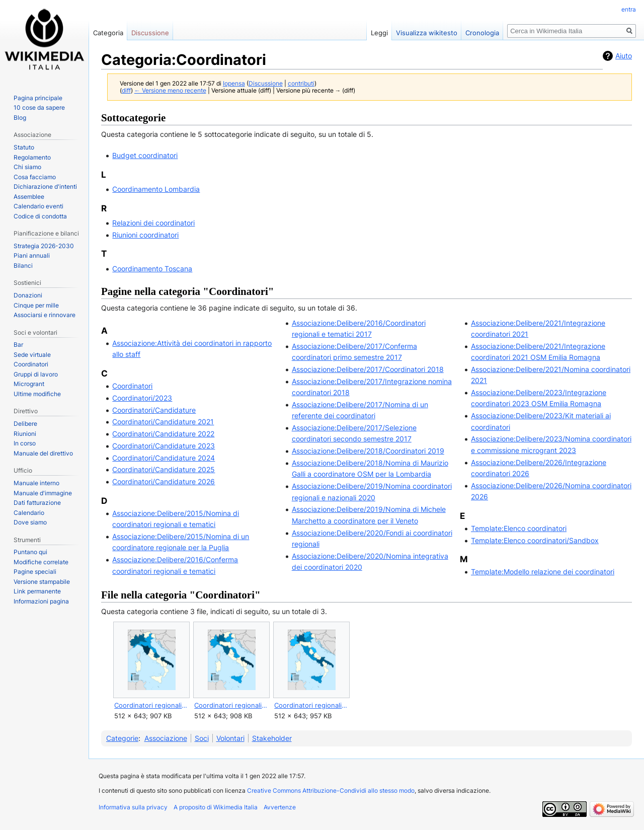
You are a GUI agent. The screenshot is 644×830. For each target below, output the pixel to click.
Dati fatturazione (37, 503)
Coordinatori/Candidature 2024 (164, 458)
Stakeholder (272, 738)
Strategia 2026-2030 (44, 246)
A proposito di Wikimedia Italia (216, 807)
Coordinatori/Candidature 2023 (164, 446)
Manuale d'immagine (43, 493)
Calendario (29, 513)
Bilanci (23, 266)
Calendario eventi (38, 206)
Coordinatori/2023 (142, 398)
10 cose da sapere (39, 107)
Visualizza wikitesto (427, 33)
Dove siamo (30, 522)
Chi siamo (27, 167)
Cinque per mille (36, 305)
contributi (301, 84)
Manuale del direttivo (43, 453)
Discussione (266, 84)
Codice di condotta (40, 216)
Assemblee (29, 197)
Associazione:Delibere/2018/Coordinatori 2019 (368, 451)
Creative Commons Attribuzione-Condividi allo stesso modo (331, 790)
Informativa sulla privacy (133, 807)
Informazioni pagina (41, 601)
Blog (20, 118)
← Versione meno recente (170, 91)
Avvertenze (280, 807)
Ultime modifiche (37, 394)
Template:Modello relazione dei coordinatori (543, 572)
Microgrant (29, 384)
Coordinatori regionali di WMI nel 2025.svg (231, 705)
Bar (18, 345)
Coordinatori (132, 386)
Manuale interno (36, 483)
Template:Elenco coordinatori (519, 528)
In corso (25, 443)
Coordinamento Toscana (152, 269)
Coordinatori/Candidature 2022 (163, 434)
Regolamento (32, 157)
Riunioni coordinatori (145, 235)
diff (126, 91)
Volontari (230, 738)
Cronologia (482, 33)
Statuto (24, 147)
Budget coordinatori (145, 155)
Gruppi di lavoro (36, 374)
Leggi (379, 33)
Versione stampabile (42, 582)
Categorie (122, 738)
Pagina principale (38, 98)
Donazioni (28, 295)
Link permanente (37, 591)
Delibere (25, 424)
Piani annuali (32, 255)
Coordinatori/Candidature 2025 (164, 469)
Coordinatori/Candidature (154, 410)
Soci (202, 738)
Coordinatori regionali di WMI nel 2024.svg (151, 705)
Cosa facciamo (35, 177)
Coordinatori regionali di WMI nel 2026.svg (311, 705)
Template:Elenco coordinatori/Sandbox (535, 540)
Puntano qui (30, 552)
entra (629, 9)
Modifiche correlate (41, 562)
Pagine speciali (35, 572)
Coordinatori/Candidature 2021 (163, 422)
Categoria (108, 33)
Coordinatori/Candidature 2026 (164, 481)
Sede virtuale (32, 355)
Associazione (166, 738)
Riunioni (25, 434)
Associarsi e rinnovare (45, 315)
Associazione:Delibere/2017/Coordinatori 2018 (368, 369)
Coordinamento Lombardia (156, 189)
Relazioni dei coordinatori (153, 223)
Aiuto (624, 56)
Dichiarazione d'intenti (45, 186)
